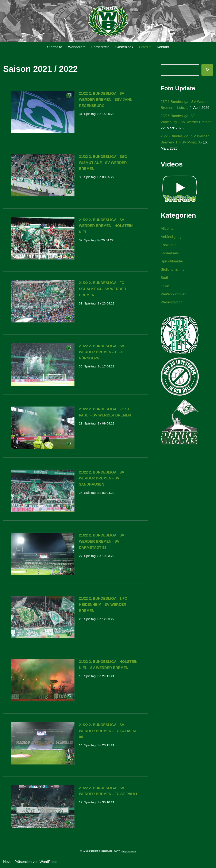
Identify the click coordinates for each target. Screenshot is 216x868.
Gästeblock (124, 47)
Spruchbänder (172, 262)
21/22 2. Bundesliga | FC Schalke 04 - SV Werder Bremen (103, 289)
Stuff (164, 278)
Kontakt (163, 47)
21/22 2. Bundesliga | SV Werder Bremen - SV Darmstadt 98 (102, 542)
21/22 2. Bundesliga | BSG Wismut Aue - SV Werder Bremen (103, 163)
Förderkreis (100, 47)
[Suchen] (207, 70)
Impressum (129, 852)
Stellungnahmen (174, 270)
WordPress (49, 862)
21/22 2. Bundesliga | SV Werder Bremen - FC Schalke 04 (108, 731)
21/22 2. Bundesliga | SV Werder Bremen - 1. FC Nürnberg (102, 352)
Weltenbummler (173, 295)
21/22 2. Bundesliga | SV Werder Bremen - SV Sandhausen (102, 479)
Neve (7, 862)
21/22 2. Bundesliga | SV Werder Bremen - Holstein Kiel (106, 226)
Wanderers (77, 47)
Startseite (54, 47)
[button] (150, 47)
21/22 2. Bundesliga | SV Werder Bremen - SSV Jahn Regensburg (106, 100)
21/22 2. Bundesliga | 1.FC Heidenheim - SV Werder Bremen (103, 605)
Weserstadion (172, 303)
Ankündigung (171, 237)
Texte (165, 286)
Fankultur (168, 245)
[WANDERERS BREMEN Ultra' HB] (108, 21)
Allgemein (169, 229)
